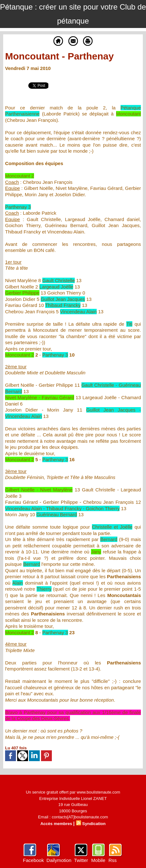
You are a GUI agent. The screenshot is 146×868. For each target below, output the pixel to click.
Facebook (33, 860)
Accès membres (56, 824)
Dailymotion (59, 860)
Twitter (81, 860)
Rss (113, 860)
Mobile (98, 860)
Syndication (94, 824)
